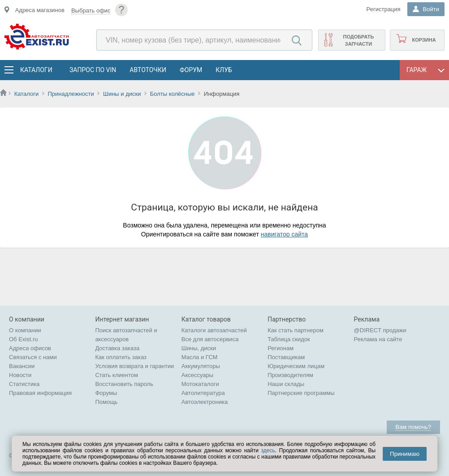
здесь (268, 450)
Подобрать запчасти (358, 40)
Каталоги (36, 70)
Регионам (281, 348)
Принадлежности (71, 94)
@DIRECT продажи (380, 330)
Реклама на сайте (378, 339)
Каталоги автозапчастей (214, 330)
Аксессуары (197, 375)
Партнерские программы (301, 393)
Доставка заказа (117, 348)
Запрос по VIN (93, 70)
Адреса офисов (30, 348)
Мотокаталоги (200, 384)
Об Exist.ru (24, 339)
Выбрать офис (91, 11)
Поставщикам (286, 357)
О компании (25, 330)
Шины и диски (122, 94)
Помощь (106, 402)
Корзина (424, 40)
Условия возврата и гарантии (134, 366)
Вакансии (22, 366)
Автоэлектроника (205, 402)
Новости (20, 375)
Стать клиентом (117, 375)
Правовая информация (40, 393)
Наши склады (286, 384)
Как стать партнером (296, 330)
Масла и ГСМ (200, 357)
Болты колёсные (173, 94)
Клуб (224, 70)
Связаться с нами (33, 357)
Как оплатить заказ (121, 357)
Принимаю (405, 454)
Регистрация (384, 9)
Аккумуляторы (201, 366)
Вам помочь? (413, 427)
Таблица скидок (289, 339)
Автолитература (203, 393)
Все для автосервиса (210, 339)
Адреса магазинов (40, 10)
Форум (191, 70)
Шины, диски (199, 348)
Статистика (24, 384)
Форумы (106, 393)
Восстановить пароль (124, 384)
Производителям (290, 375)
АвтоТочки (148, 70)
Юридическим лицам (296, 366)
